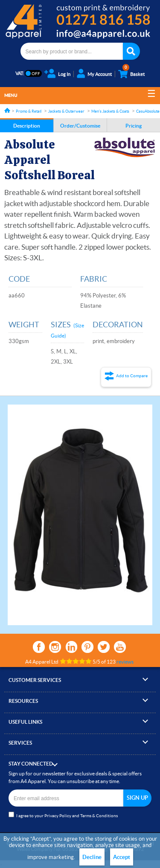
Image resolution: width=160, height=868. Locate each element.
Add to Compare (132, 376)
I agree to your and (63, 815)
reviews (125, 662)
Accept (122, 857)
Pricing (134, 126)
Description (27, 126)
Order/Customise (80, 126)
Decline (92, 857)
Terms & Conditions (99, 816)
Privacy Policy (58, 816)
